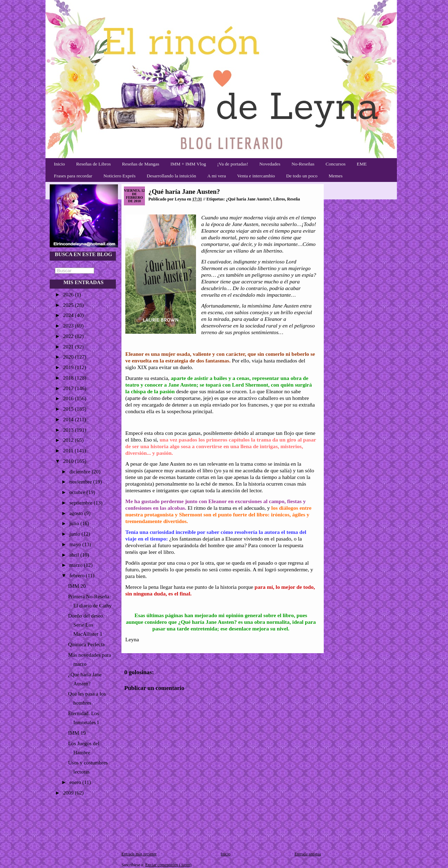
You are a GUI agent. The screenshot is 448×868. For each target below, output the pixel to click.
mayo (76, 544)
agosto (77, 513)
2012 (69, 440)
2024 (69, 315)
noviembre (81, 482)
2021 (69, 347)
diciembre (80, 472)
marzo (76, 565)
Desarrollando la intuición (171, 176)
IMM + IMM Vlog (188, 164)
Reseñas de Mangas (140, 164)
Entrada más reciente (139, 854)
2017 (69, 388)
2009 (69, 793)
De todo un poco (302, 176)
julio (75, 523)
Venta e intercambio (256, 176)
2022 (69, 336)
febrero (78, 576)
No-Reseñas (303, 164)
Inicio (59, 164)
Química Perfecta (87, 644)
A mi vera (216, 176)
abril (75, 555)
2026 (69, 295)
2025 (69, 305)
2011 (69, 451)
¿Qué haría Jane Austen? (184, 192)
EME (362, 164)
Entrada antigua (308, 854)
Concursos (335, 164)
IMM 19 (77, 733)
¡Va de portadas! (232, 164)
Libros (279, 199)
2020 (69, 357)
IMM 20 (77, 586)
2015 (69, 409)
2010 (69, 461)
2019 (69, 367)
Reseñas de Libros (94, 164)
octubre (78, 492)
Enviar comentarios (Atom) (168, 865)
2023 (69, 326)
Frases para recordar (73, 176)
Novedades (270, 164)
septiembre (82, 503)
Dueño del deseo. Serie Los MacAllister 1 (86, 625)
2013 (69, 430)
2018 (69, 378)
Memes (336, 176)
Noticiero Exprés (119, 176)
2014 (69, 419)
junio (75, 534)
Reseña (293, 199)
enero (76, 782)
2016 (69, 398)
